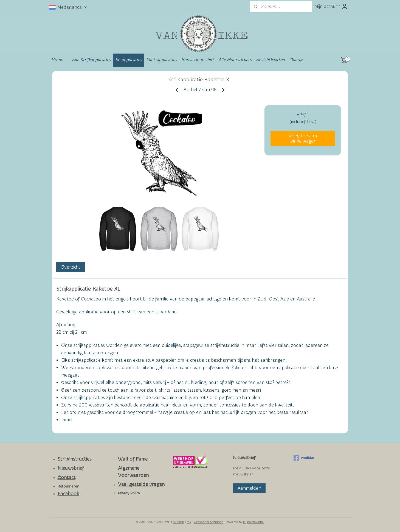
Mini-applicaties (162, 60)
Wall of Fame (133, 459)
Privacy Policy (129, 493)
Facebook (68, 494)
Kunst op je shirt (198, 60)
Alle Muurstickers (235, 60)
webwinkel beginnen (209, 522)
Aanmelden (249, 488)
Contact (67, 477)
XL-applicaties (129, 60)
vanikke (304, 458)
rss (189, 522)
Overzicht (71, 267)
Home (57, 60)
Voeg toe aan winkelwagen (303, 138)
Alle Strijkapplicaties (91, 60)
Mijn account (331, 7)
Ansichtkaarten (270, 60)
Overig (296, 60)
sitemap (178, 522)
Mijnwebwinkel (254, 522)
